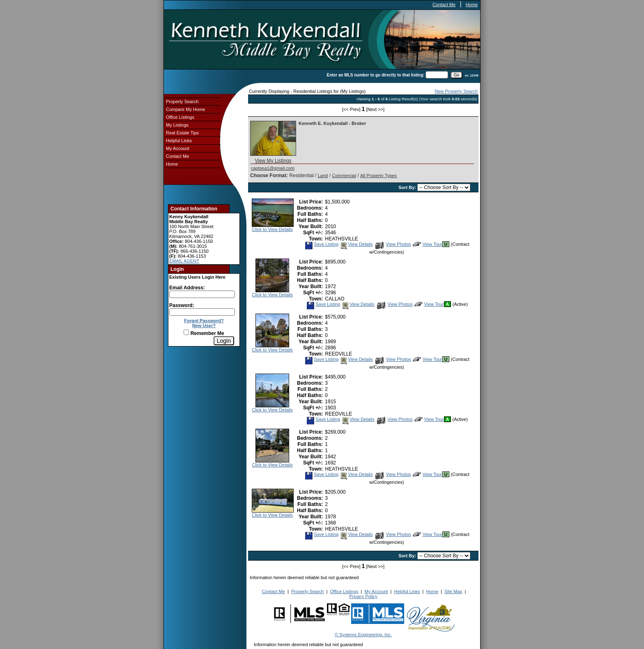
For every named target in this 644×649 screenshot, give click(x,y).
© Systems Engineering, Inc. (363, 635)
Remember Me (204, 333)
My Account (178, 148)
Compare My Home (185, 109)
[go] (457, 75)
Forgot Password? (204, 321)
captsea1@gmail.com (273, 168)
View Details (356, 244)
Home (472, 5)
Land (323, 176)
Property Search (182, 102)
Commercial (344, 176)
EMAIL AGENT (184, 261)
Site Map (453, 591)
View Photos (393, 244)
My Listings (177, 125)
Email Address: (187, 288)
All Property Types (378, 176)
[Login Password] (202, 312)
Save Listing (322, 244)
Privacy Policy (363, 596)
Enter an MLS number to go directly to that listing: (376, 75)
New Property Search (456, 91)
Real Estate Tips (182, 133)
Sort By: (408, 187)
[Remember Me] (186, 332)
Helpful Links (179, 141)
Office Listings (180, 117)
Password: (182, 305)
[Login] (224, 341)
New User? (204, 326)
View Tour (428, 244)
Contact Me (444, 5)
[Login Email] (202, 294)
